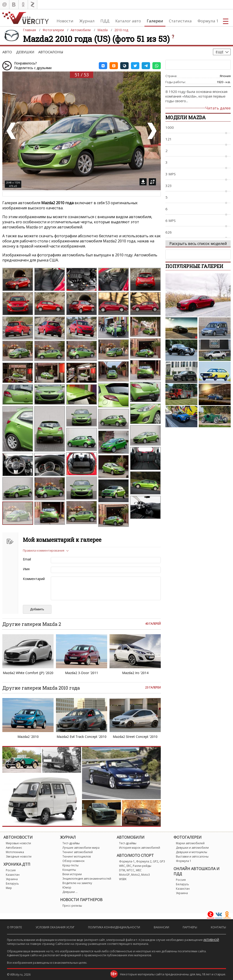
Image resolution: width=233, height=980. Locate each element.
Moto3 (146, 875)
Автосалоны (51, 52)
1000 (170, 127)
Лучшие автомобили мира (81, 848)
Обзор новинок (74, 861)
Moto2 (135, 875)
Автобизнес (14, 848)
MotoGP (124, 875)
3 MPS (171, 174)
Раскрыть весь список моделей (198, 244)
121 (169, 139)
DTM (122, 870)
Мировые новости (18, 843)
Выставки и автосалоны (192, 856)
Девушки (25, 52)
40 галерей (153, 624)
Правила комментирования (44, 550)
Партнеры (190, 927)
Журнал (87, 21)
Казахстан (13, 875)
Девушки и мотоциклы (192, 852)
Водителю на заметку (77, 883)
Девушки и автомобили (192, 848)
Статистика (180, 21)
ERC (129, 866)
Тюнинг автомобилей (78, 852)
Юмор (67, 887)
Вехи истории (72, 874)
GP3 (162, 861)
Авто (7, 52)
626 (169, 232)
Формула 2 (144, 861)
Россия (11, 870)
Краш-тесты (70, 865)
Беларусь (12, 883)
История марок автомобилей (140, 848)
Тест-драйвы (71, 843)
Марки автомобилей (190, 843)
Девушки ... (70, 892)
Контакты (218, 927)
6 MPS (171, 220)
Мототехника (15, 852)
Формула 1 (208, 21)
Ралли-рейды (142, 866)
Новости (65, 21)
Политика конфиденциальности (114, 927)
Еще (219, 52)
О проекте (14, 927)
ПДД (105, 21)
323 (169, 186)
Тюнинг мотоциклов (77, 856)
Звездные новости (19, 856)
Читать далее (218, 108)
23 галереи (153, 687)
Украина (12, 879)
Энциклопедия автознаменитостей (87, 879)
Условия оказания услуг (55, 927)
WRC (122, 866)
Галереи (155, 21)
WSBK (123, 879)
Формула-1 (127, 861)
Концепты (69, 870)
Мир (9, 888)
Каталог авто (128, 21)
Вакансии (161, 927)
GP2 (156, 861)
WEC (139, 870)
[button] (103, 66)
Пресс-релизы (72, 906)
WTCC (130, 870)
